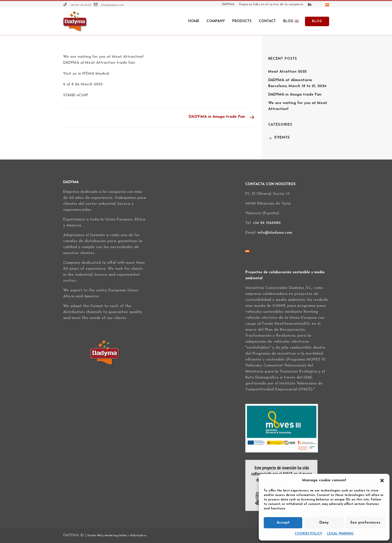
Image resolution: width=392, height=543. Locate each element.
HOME (194, 21)
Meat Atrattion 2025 (287, 72)
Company (216, 21)
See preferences (365, 523)
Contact (267, 21)
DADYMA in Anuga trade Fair (295, 95)
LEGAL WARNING (340, 534)
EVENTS (282, 138)
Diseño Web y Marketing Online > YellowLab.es (117, 536)
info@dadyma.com (112, 5)
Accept (283, 523)
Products (242, 21)
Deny (324, 523)
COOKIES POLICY (308, 534)
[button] (382, 481)
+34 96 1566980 (267, 223)
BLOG (291, 21)
